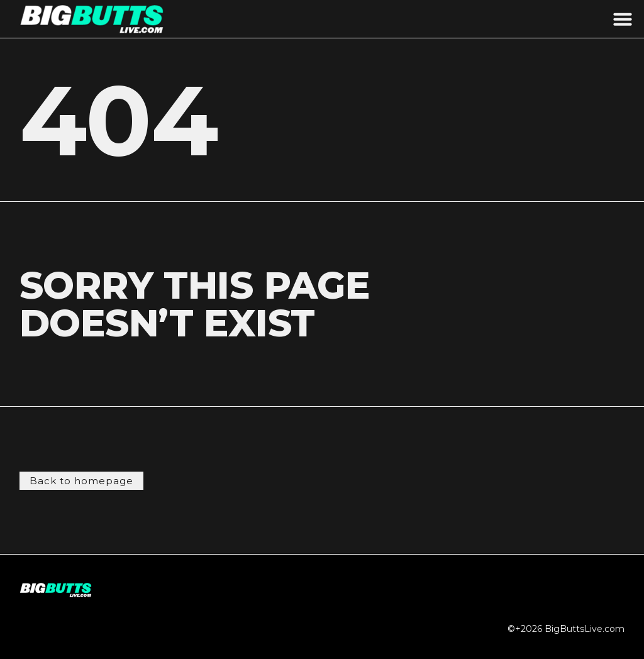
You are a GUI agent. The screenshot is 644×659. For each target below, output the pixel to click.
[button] (623, 19)
